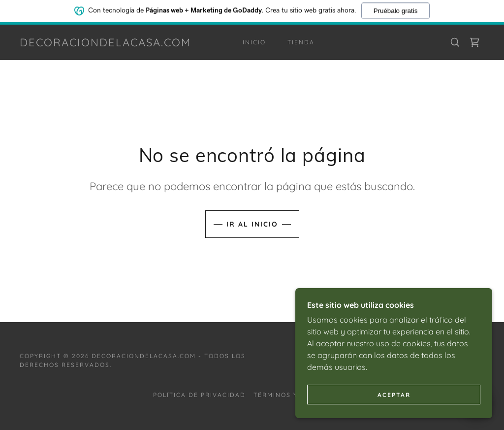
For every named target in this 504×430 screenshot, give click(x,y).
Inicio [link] (254, 42)
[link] (105, 43)
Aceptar (394, 408)
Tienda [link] (301, 42)
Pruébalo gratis (396, 10)
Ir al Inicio (252, 224)
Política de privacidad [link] (199, 395)
